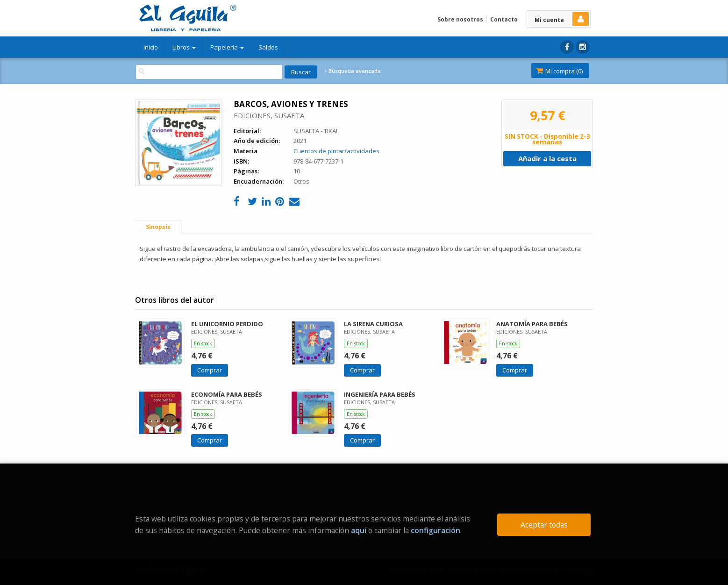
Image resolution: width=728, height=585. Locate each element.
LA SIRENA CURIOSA (373, 324)
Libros (184, 47)
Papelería (227, 47)
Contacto (504, 19)
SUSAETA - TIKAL (316, 131)
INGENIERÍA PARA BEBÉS (380, 394)
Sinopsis (158, 227)
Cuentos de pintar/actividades (336, 151)
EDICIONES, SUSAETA (269, 115)
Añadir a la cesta (547, 158)
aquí (359, 530)
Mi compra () (559, 71)
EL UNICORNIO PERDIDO (227, 324)
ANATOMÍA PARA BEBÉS (532, 324)
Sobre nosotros (460, 19)
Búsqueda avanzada (353, 71)
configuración (435, 530)
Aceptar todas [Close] (544, 525)
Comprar (210, 370)
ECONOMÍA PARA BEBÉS (227, 394)
